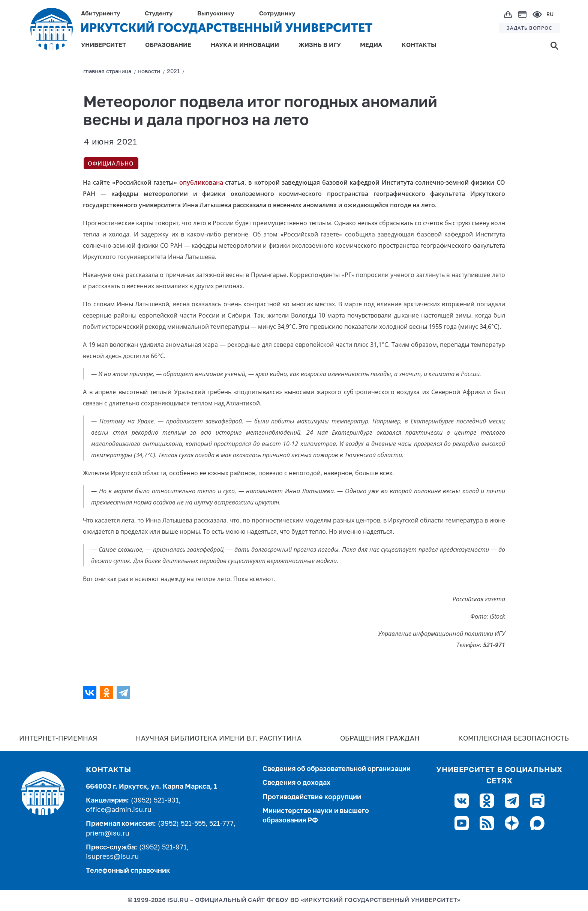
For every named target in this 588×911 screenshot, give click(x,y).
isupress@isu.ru (112, 857)
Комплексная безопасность (514, 739)
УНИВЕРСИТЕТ (103, 45)
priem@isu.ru (108, 834)
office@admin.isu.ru (119, 810)
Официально (111, 163)
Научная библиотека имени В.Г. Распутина (219, 739)
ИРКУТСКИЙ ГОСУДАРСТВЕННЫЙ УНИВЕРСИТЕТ (226, 28)
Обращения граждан (380, 739)
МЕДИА (371, 45)
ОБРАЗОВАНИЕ (168, 45)
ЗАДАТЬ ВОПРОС (529, 28)
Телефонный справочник (128, 871)
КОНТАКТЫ (419, 45)
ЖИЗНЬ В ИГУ (320, 45)
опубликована (201, 182)
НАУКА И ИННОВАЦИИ (245, 45)
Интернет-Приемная (58, 739)
